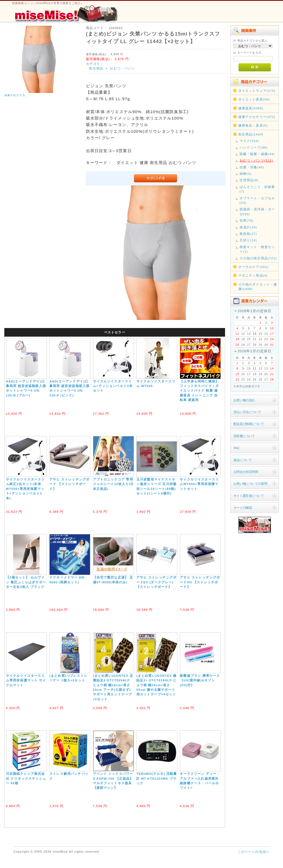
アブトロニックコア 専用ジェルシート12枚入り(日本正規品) (113, 484)
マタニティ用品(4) (253, 275)
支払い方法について (247, 412)
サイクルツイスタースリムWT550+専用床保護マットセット (199, 484)
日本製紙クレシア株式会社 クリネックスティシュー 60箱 (26, 778)
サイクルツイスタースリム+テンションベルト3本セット (113, 386)
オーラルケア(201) (253, 267)
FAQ (236, 448)
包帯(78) (247, 220)
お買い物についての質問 (250, 484)
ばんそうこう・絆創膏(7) (257, 189)
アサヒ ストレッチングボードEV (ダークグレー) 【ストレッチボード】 (156, 582)
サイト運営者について (249, 496)
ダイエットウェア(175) (257, 91)
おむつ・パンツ (122, 68)
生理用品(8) (249, 180)
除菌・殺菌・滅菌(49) (257, 154)
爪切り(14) (248, 240)
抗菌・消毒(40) (252, 167)
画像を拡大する (15, 95)
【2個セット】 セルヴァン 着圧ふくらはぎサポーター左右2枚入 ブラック (26, 582)
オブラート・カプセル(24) (257, 200)
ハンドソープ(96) (254, 147)
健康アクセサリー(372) (257, 117)
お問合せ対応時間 (246, 472)
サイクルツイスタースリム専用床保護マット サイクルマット (26, 680)
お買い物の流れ (244, 400)
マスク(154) (249, 141)
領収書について (244, 436)
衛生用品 (96, 68)
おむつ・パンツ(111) (256, 160)
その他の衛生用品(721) (258, 258)
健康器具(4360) (251, 108)
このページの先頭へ (254, 852)
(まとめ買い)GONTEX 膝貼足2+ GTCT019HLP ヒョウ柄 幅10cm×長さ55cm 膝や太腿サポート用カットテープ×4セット (156, 685)
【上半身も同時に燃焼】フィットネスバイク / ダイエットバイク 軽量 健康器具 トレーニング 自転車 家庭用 (199, 391)
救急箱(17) (248, 234)
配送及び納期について (249, 424)
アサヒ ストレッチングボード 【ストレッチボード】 (69, 484)
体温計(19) (248, 227)
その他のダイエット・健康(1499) (258, 287)
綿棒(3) (246, 174)
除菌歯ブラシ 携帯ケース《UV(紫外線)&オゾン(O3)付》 (200, 680)
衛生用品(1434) (251, 134)
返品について (243, 460)
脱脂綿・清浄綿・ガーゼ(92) (257, 211)
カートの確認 (243, 508)
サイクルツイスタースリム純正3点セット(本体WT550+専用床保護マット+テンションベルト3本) (25, 489)
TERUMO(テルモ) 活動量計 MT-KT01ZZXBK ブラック (157, 778)
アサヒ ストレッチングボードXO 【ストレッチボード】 (200, 582)
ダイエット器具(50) (254, 99)
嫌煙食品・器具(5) (253, 125)
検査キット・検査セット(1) (257, 249)
